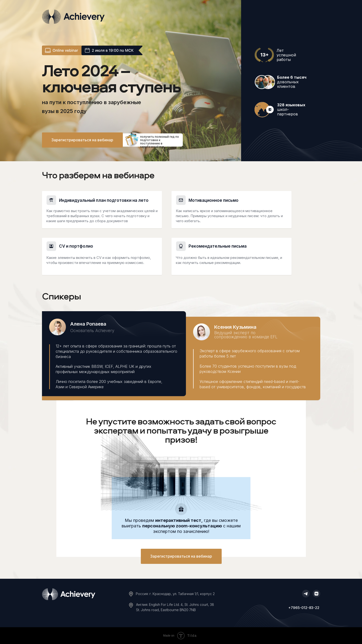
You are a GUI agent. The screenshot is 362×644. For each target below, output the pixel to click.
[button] (82, 140)
